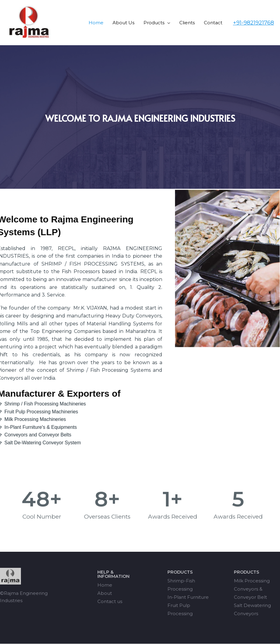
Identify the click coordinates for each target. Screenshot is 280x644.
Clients (187, 23)
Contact (213, 23)
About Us (123, 23)
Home (96, 23)
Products (154, 23)
